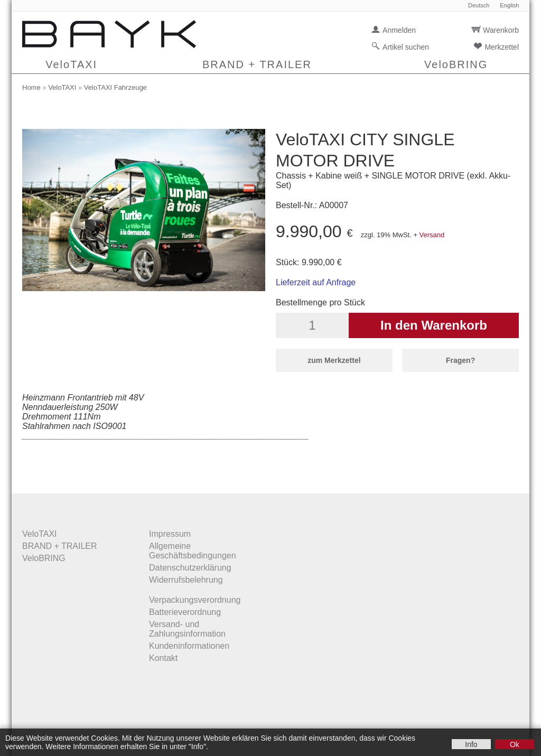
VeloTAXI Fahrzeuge (115, 87)
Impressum (170, 534)
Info (471, 744)
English (509, 6)
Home (31, 87)
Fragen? (460, 360)
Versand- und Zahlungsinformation (187, 629)
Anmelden (399, 30)
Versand (432, 235)
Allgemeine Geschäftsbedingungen (193, 551)
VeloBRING (456, 64)
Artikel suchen (406, 47)
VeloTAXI (71, 64)
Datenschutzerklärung (190, 568)
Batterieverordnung (185, 612)
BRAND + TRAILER (257, 64)
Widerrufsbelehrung (186, 580)
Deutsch (479, 6)
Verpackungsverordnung (195, 600)
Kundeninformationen (189, 646)
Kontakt (163, 658)
